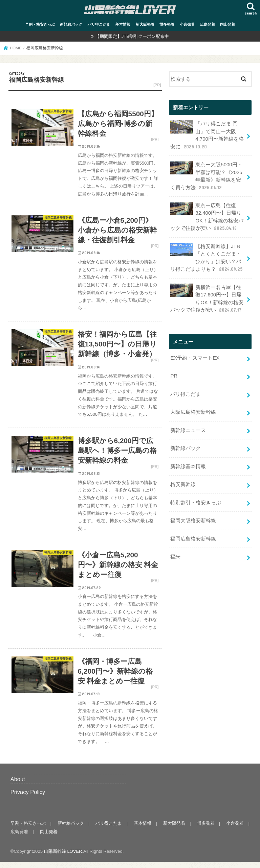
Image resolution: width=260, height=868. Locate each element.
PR (174, 373)
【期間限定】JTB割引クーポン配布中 (132, 36)
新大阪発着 (145, 24)
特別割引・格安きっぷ (196, 498)
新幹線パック (71, 24)
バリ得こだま (99, 24)
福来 (175, 552)
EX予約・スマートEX (195, 355)
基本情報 (123, 24)
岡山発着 (227, 24)
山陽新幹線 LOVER (63, 857)
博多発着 (167, 24)
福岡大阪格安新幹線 (193, 516)
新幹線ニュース (188, 427)
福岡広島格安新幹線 (193, 534)
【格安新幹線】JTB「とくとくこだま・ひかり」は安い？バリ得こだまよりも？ (207, 256)
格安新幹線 (183, 480)
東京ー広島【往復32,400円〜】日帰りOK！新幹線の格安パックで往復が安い (207, 215)
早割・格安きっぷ (40, 24)
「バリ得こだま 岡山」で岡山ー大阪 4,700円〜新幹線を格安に (207, 135)
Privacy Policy (28, 798)
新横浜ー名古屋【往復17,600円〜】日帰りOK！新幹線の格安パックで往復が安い (207, 296)
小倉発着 (187, 24)
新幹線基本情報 (188, 462)
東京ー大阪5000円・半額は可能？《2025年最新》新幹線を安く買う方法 (206, 175)
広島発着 (208, 24)
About (18, 785)
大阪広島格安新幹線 (193, 409)
